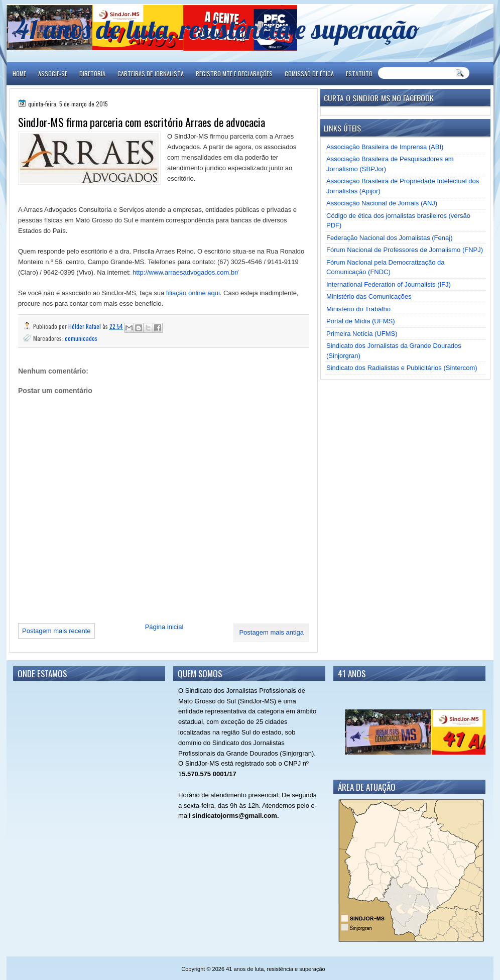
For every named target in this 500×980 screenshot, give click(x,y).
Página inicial (164, 627)
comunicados (81, 338)
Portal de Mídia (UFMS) (361, 321)
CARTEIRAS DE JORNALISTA (151, 74)
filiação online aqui (193, 293)
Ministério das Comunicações (369, 296)
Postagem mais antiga (271, 632)
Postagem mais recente (56, 631)
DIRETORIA (92, 74)
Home (19, 74)
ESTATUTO (359, 74)
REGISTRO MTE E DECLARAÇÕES (234, 74)
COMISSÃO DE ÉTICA (309, 74)
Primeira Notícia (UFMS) (362, 334)
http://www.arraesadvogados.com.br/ (185, 272)
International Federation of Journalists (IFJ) (389, 284)
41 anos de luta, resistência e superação (218, 29)
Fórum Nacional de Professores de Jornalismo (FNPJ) (405, 250)
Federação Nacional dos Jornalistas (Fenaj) (389, 238)
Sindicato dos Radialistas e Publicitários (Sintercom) (402, 368)
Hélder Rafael (85, 326)
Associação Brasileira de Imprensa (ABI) (385, 147)
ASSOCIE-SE (53, 74)
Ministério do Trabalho (358, 309)
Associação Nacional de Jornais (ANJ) (382, 203)
